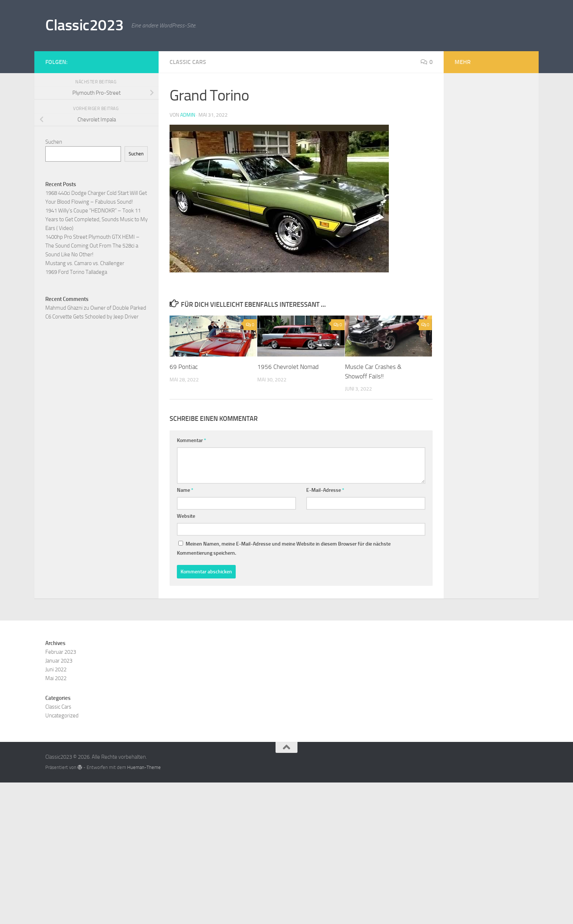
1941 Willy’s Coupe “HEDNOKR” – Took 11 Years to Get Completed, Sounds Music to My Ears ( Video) (96, 219)
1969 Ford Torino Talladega (76, 272)
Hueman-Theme (144, 767)
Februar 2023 (61, 652)
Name (185, 490)
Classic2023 (85, 25)
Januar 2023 (59, 661)
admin (188, 115)
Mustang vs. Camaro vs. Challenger (85, 263)
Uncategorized (62, 716)
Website (186, 516)
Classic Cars (188, 62)
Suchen (54, 142)
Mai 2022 (56, 678)
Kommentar (191, 440)
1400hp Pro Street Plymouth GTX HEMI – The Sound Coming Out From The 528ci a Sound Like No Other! (92, 246)
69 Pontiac (184, 367)
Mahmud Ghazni (64, 308)
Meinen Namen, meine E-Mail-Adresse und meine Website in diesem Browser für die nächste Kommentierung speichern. (284, 548)
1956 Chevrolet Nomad (288, 367)
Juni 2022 (56, 670)
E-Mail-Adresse (325, 490)
